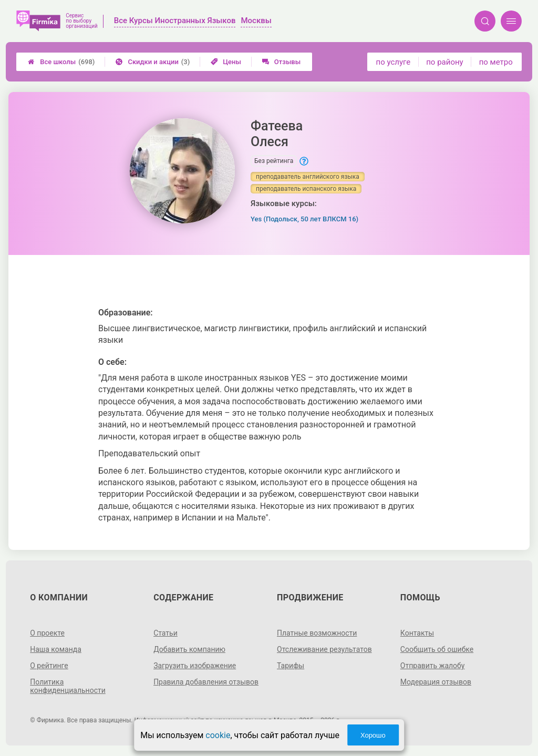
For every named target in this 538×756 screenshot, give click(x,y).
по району (444, 62)
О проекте (47, 633)
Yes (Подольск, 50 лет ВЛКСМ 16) (304, 219)
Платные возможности (317, 633)
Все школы (61, 62)
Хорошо (373, 735)
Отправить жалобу (433, 666)
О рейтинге (49, 666)
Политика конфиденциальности (68, 686)
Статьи (165, 633)
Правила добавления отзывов (206, 682)
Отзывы (281, 62)
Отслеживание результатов (324, 649)
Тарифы (291, 666)
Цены (226, 62)
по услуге (394, 62)
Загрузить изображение (195, 666)
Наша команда (56, 649)
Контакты (417, 633)
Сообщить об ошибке (437, 649)
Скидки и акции (153, 62)
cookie (218, 735)
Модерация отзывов (436, 682)
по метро (496, 62)
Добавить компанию (189, 649)
